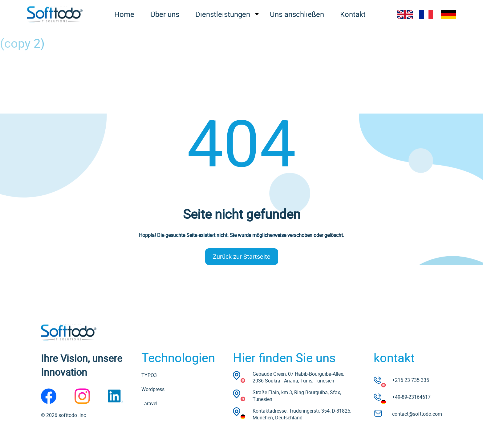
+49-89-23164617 (411, 397)
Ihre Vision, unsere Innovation (82, 365)
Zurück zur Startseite (242, 256)
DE (448, 14)
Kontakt (353, 14)
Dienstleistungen (223, 14)
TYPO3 (149, 375)
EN (405, 14)
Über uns (165, 14)
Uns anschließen (297, 14)
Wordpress (153, 389)
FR (427, 14)
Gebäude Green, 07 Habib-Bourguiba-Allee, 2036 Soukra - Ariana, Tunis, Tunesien (298, 377)
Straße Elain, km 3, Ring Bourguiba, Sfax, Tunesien (297, 396)
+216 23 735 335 (411, 380)
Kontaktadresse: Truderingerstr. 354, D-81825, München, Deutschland (302, 414)
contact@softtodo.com (417, 414)
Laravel (149, 403)
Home (124, 14)
